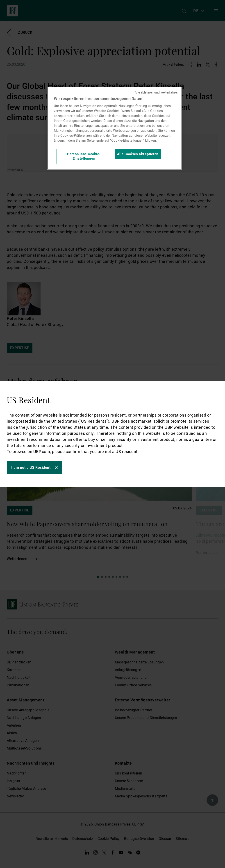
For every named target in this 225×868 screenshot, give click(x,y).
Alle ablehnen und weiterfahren (157, 92)
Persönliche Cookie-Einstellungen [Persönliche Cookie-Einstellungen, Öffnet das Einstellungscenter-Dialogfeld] (84, 156)
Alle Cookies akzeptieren (138, 154)
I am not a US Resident (31, 467)
